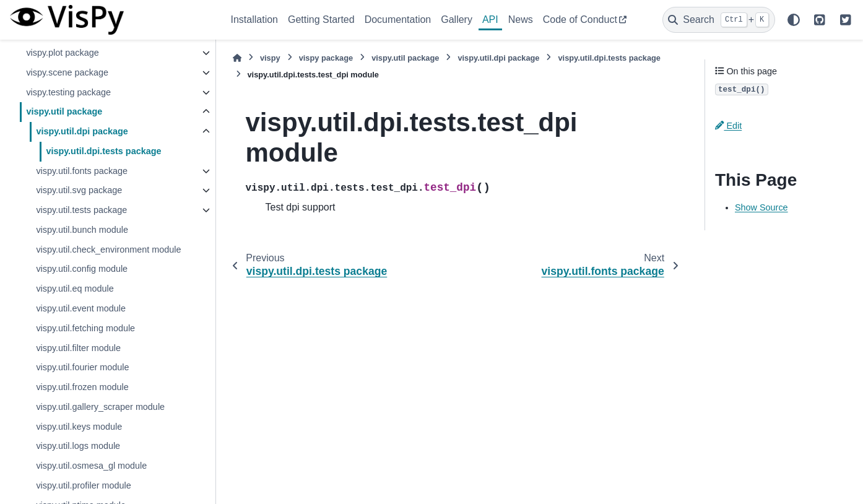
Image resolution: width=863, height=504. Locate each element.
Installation (255, 20)
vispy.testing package (68, 92)
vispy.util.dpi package (82, 131)
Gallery (457, 20)
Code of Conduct (580, 20)
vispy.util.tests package (81, 210)
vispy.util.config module (82, 269)
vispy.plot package (62, 53)
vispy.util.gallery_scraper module (100, 407)
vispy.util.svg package (79, 190)
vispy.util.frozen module (82, 387)
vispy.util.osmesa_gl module (91, 466)
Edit (728, 126)
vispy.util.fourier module (82, 367)
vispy (270, 58)
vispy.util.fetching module (85, 328)
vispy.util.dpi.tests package (103, 151)
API (490, 20)
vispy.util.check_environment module (108, 250)
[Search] (719, 20)
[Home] (237, 58)
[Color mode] (794, 20)
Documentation (398, 20)
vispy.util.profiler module (83, 485)
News (521, 20)
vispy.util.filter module (78, 348)
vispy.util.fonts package (82, 171)
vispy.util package (64, 111)
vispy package (326, 58)
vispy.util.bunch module (82, 230)
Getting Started (321, 20)
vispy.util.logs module (78, 446)
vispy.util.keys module (79, 427)
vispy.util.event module (81, 308)
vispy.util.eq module (75, 289)
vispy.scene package (67, 72)
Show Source (761, 207)
